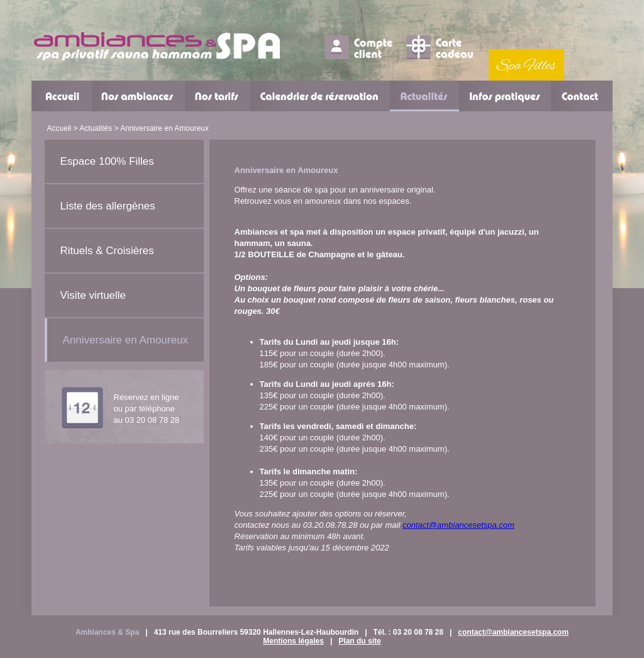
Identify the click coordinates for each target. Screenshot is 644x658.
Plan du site (359, 641)
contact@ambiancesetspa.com (458, 525)
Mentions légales (293, 641)
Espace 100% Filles (107, 161)
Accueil (59, 128)
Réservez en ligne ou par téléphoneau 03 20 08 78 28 (147, 409)
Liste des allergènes (108, 206)
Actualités (96, 128)
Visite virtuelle (93, 295)
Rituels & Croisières (107, 251)
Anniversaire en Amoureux (125, 340)
